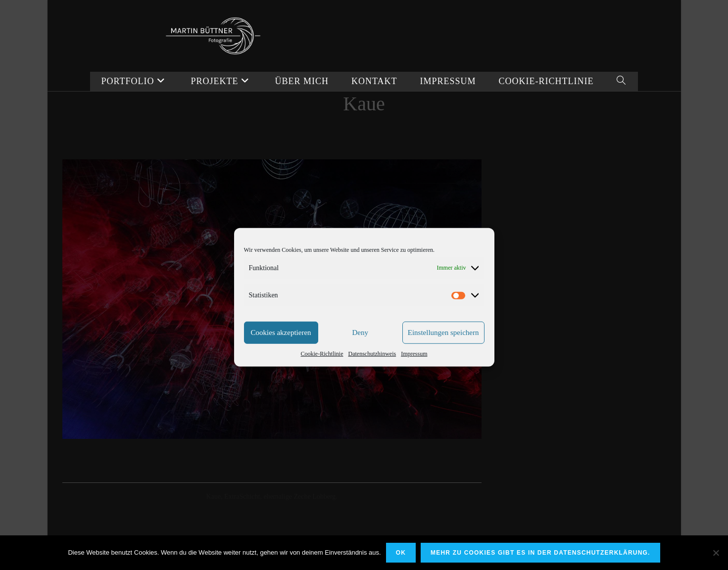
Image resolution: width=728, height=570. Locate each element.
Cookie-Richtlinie (322, 368)
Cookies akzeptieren (281, 347)
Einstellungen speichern (443, 347)
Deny (360, 347)
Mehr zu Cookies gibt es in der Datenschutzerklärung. (540, 553)
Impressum (414, 368)
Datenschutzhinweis (372, 368)
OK (401, 553)
